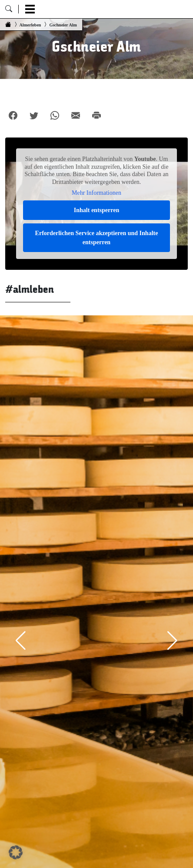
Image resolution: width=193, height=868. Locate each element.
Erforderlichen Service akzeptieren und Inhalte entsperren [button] (97, 237)
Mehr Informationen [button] (96, 193)
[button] (16, 852)
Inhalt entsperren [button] (96, 210)
